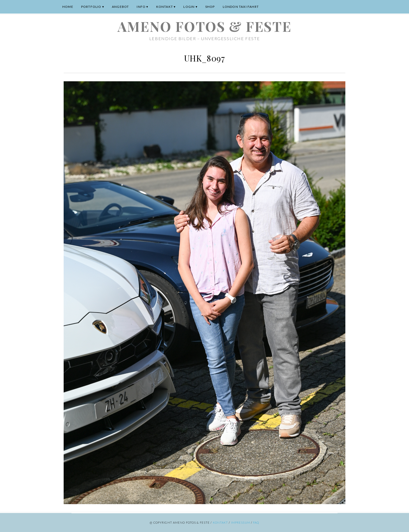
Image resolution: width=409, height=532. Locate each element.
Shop (210, 7)
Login (189, 7)
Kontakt (165, 7)
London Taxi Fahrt (241, 7)
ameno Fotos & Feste (204, 26)
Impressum (241, 522)
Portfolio (91, 7)
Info (141, 7)
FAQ (256, 522)
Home (68, 7)
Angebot (120, 7)
